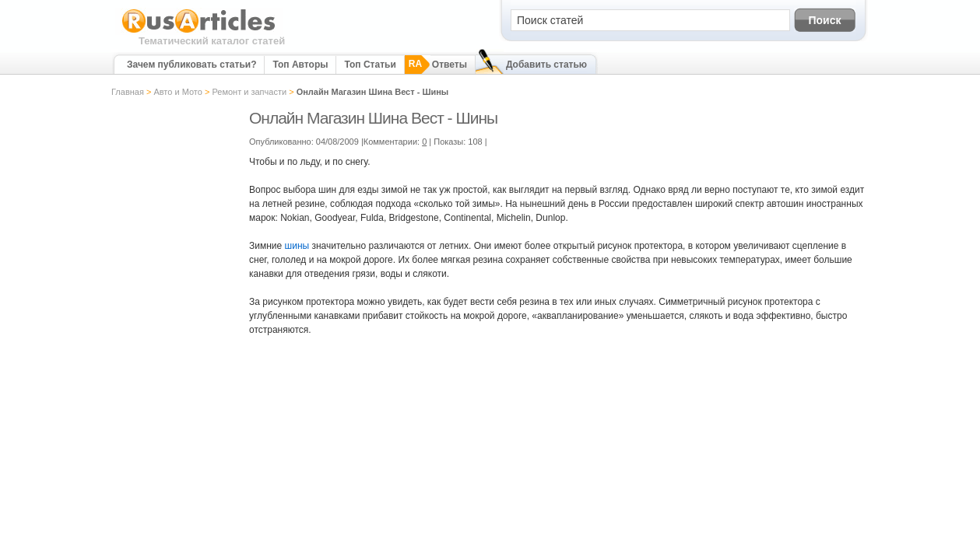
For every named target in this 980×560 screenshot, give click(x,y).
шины (297, 246)
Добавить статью (546, 65)
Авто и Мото (177, 92)
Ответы (450, 65)
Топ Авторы (300, 65)
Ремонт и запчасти (249, 92)
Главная (128, 92)
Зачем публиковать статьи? (191, 65)
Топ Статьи (370, 65)
